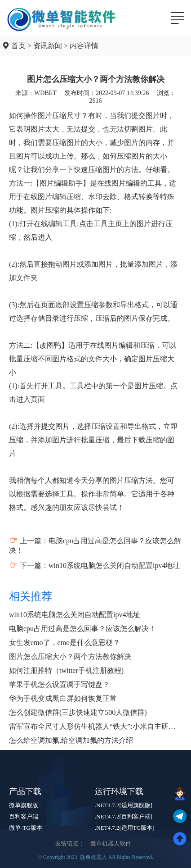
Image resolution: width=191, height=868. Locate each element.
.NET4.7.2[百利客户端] (124, 816)
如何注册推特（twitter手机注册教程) (66, 670)
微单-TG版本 (26, 828)
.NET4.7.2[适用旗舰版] (124, 805)
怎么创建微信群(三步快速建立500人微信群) (78, 712)
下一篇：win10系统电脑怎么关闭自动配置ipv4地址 (94, 566)
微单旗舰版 (24, 805)
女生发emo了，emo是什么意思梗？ (64, 643)
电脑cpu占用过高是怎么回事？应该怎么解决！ (82, 629)
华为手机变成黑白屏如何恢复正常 (63, 698)
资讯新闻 (48, 46)
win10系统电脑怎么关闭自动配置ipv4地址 (75, 615)
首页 (18, 46)
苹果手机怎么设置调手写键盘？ (59, 684)
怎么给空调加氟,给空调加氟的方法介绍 (71, 740)
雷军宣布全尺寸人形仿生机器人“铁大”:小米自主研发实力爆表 (95, 726)
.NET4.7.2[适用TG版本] (125, 828)
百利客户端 (24, 816)
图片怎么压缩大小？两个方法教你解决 (70, 657)
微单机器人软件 (111, 843)
